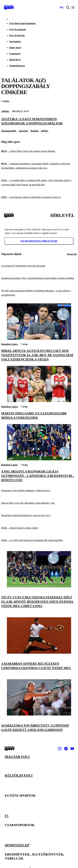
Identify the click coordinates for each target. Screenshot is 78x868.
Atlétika (5, 111)
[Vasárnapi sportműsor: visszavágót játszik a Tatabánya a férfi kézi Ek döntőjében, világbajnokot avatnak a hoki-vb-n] (39, 166)
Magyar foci (17, 757)
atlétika (45, 131)
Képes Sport (15, 48)
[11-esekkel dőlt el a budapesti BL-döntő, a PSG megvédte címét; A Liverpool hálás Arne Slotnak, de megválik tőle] (39, 183)
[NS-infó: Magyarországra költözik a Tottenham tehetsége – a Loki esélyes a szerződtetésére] (39, 293)
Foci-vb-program (18, 29)
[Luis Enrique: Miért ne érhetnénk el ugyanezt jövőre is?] (39, 197)
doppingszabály (9, 131)
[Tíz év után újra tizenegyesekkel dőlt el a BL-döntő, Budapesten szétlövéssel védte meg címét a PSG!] (39, 587)
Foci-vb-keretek (17, 35)
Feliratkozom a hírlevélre (39, 241)
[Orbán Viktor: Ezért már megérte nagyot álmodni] (39, 151)
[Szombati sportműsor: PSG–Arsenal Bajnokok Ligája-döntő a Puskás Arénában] (39, 278)
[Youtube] (72, 749)
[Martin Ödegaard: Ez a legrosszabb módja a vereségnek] (39, 401)
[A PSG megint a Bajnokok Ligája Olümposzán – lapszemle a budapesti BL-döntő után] (39, 460)
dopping (34, 131)
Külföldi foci (19, 775)
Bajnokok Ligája (9, 344)
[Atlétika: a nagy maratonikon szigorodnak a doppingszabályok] (39, 121)
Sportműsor (15, 42)
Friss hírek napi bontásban (22, 23)
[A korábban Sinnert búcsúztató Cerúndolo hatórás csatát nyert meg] (39, 653)
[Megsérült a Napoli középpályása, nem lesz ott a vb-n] (39, 515)
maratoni (23, 131)
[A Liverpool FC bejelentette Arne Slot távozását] (39, 266)
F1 (7, 815)
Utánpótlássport (17, 66)
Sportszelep (17, 845)
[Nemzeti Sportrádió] (62, 7)
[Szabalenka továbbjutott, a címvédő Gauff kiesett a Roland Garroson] (39, 715)
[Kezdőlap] (9, 7)
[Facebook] (66, 749)
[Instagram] (60, 749)
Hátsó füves (15, 60)
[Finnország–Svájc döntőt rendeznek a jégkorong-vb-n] (39, 491)
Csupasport (15, 54)
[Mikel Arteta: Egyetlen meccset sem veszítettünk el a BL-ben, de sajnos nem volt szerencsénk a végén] (39, 339)
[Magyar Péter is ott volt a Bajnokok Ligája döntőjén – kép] (39, 503)
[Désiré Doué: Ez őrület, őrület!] (39, 528)
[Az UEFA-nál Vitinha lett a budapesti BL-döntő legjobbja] (39, 540)
